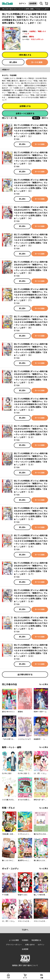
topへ (25, 930)
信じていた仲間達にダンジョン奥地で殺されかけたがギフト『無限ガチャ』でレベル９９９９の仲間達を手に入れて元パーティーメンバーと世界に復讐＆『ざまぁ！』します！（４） (31, 213)
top (8, 978)
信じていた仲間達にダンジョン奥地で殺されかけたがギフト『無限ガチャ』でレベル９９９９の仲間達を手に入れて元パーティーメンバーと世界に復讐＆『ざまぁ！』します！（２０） (31, 650)
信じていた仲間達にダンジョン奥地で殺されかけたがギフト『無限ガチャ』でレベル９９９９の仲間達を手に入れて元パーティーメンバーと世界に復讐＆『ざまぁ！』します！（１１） (31, 404)
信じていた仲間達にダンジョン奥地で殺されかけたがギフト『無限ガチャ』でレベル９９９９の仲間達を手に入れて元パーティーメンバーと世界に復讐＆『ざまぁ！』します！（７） (31, 295)
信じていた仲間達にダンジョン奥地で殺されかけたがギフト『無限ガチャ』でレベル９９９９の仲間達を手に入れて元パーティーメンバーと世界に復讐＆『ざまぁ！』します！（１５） (31, 514)
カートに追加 (37, 62)
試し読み (13, 62)
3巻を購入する (25, 55)
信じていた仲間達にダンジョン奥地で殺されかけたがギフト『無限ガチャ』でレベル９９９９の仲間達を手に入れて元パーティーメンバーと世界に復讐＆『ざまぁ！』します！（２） (31, 158)
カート (25, 978)
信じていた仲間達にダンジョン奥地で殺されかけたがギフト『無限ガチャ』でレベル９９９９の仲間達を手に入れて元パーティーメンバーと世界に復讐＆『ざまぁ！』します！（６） (31, 267)
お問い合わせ (30, 945)
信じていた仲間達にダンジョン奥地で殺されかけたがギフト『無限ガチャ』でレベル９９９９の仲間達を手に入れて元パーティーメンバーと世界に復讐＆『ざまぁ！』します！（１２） (31, 432)
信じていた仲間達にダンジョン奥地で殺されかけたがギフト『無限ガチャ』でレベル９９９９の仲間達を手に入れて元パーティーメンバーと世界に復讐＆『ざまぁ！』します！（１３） (31, 459)
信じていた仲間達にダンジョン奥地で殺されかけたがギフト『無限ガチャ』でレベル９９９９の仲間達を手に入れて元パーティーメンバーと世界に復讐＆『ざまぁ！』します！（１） (31, 131)
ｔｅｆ (27, 34)
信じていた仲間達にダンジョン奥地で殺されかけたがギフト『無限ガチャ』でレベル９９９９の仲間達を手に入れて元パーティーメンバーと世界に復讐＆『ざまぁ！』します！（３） (31, 185)
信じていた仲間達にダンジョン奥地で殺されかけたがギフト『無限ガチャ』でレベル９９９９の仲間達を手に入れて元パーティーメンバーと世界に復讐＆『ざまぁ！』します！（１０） (31, 377)
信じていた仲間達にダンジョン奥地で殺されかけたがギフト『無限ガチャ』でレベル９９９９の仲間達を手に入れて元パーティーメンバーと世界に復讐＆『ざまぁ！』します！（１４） (31, 486)
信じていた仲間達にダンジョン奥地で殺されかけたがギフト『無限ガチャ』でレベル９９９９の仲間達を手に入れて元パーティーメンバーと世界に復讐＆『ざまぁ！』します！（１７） (31, 568)
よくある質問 (14, 940)
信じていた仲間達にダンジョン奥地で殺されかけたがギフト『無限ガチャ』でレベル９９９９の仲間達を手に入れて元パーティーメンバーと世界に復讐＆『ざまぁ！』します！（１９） (31, 623)
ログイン (23, 3)
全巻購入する (25, 106)
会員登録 (33, 3)
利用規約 (25, 940)
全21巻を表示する (25, 675)
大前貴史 (32, 31)
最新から (45, 118)
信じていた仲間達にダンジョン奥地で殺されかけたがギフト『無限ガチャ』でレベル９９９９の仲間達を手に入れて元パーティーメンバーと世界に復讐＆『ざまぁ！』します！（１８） (31, 596)
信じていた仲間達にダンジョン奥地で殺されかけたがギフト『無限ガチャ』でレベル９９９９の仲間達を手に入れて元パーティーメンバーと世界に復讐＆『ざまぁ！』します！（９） (31, 350)
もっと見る (44, 684)
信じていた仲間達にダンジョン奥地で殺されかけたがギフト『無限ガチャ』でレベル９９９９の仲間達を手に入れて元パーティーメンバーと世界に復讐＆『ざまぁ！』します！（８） (31, 322)
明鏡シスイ (42, 31)
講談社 (32, 37)
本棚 (42, 978)
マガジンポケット (37, 39)
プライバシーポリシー (14, 945)
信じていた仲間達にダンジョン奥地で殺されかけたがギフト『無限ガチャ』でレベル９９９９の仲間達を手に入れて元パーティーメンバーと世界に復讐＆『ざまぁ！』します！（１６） (31, 541)
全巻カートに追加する (25, 113)
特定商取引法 (36, 940)
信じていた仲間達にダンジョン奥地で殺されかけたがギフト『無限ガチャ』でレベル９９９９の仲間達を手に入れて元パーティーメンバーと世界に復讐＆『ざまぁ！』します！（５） (31, 240)
